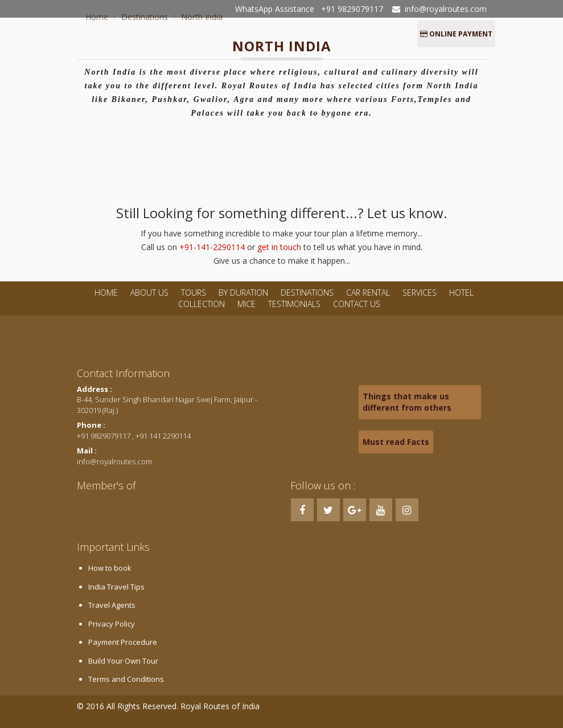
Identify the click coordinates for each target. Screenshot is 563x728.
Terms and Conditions (126, 679)
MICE (246, 304)
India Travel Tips (116, 587)
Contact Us (357, 304)
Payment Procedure (123, 642)
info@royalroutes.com (446, 9)
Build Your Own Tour (123, 661)
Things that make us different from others (407, 402)
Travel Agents (112, 605)
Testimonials (294, 304)
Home (106, 293)
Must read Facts (396, 442)
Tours (194, 293)
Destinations (307, 293)
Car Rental (368, 293)
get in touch (279, 247)
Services (420, 293)
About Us (149, 293)
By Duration (244, 293)
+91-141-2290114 (212, 247)
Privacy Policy (112, 624)
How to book (110, 568)
